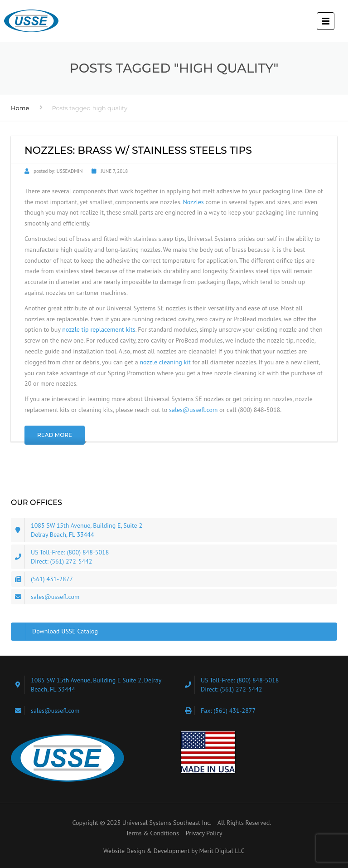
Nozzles (193, 202)
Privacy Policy (204, 833)
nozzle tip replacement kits (99, 329)
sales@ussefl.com (193, 410)
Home (20, 108)
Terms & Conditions (152, 833)
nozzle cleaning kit (165, 362)
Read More (55, 435)
